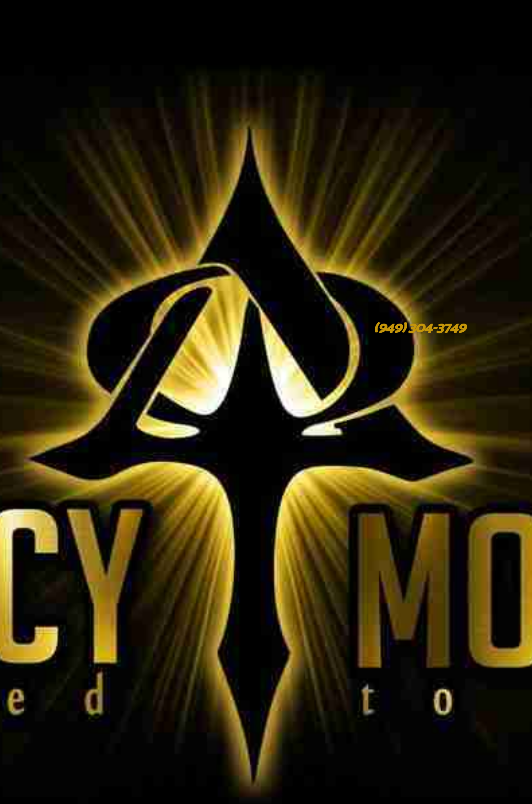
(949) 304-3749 (419, 328)
